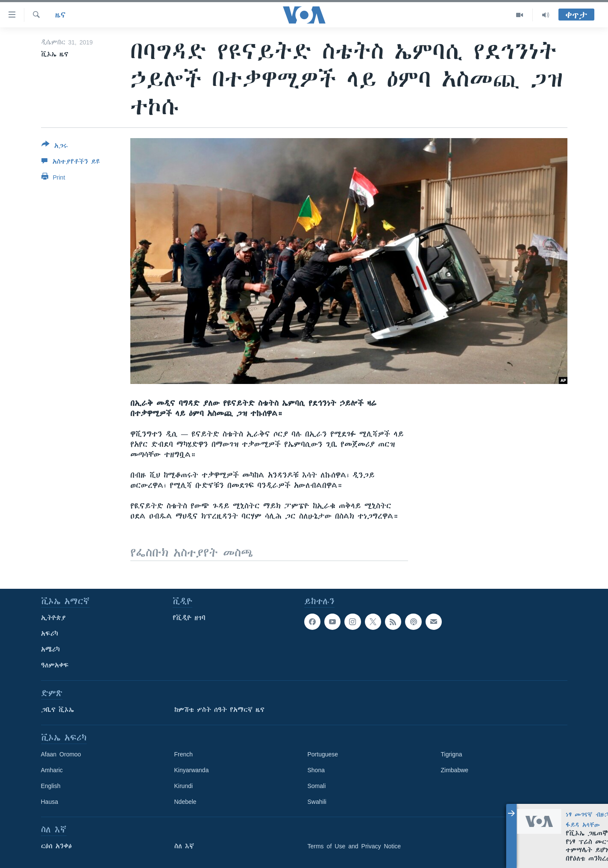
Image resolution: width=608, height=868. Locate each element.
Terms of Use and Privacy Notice (354, 846)
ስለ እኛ (184, 846)
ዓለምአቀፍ (55, 665)
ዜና (60, 15)
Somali (317, 786)
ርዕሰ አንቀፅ (56, 846)
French (184, 754)
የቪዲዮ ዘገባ (189, 618)
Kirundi (184, 786)
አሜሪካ (50, 650)
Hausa (50, 802)
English (51, 786)
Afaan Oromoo (61, 754)
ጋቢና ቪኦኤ (57, 710)
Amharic (52, 770)
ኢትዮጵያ (53, 618)
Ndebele (185, 802)
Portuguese (323, 754)
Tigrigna (452, 754)
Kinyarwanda (192, 770)
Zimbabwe (455, 770)
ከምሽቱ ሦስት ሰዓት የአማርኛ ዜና (219, 710)
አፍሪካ (50, 634)
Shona (316, 770)
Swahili (317, 802)
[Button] (55, 147)
